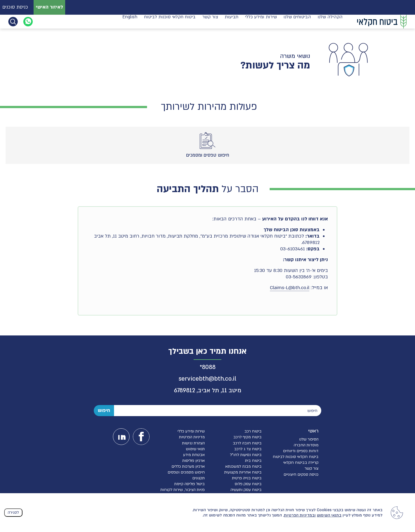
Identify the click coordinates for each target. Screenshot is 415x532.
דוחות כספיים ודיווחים (301, 451)
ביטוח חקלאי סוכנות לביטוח (170, 21)
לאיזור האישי (49, 7)
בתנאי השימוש (329, 515)
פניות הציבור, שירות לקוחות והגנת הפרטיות (183, 492)
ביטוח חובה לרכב (247, 443)
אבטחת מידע (194, 455)
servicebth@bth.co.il (207, 379)
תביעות (231, 21)
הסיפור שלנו (309, 439)
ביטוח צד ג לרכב (248, 449)
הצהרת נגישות (193, 443)
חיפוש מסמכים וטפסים (186, 472)
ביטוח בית (253, 461)
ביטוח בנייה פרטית (247, 478)
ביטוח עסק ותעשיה (246, 490)
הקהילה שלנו (330, 21)
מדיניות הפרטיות (192, 437)
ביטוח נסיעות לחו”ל (246, 455)
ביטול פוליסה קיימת (189, 484)
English (130, 21)
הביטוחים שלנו (297, 21)
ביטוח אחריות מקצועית (243, 472)
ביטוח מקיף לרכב (247, 437)
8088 (209, 367)
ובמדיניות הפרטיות (300, 515)
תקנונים (198, 478)
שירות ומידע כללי (261, 21)
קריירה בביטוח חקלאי (301, 463)
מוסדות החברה (306, 445)
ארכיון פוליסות (193, 461)
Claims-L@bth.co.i (289, 288)
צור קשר (210, 21)
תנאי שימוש (195, 449)
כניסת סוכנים (15, 7)
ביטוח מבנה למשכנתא (243, 466)
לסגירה (13, 512)
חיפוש (104, 410)
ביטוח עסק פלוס (248, 484)
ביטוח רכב (253, 431)
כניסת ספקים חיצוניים (301, 474)
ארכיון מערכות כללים (188, 466)
